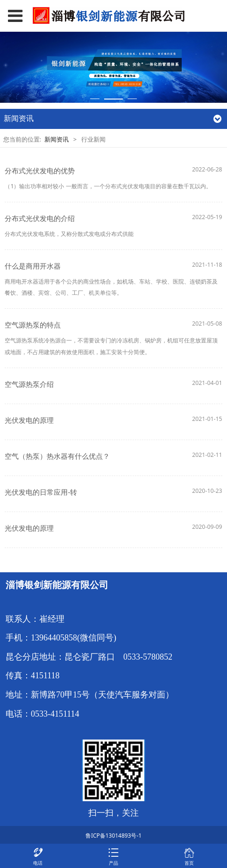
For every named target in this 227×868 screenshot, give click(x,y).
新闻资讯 (57, 139)
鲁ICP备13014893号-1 (113, 836)
